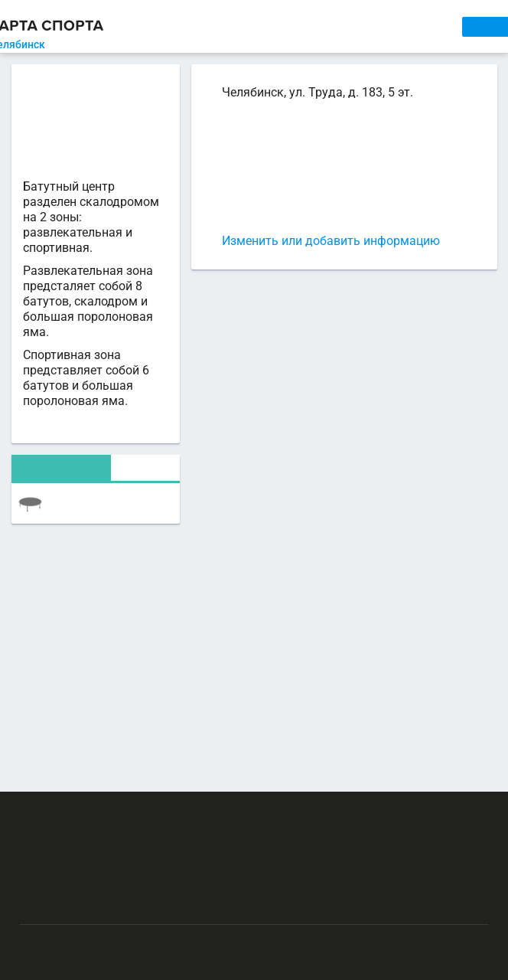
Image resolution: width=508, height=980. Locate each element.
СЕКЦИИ (206, 26)
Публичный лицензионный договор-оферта (128, 902)
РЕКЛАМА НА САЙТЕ (96, 813)
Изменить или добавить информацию (331, 241)
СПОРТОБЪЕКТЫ (405, 26)
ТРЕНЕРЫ (320, 26)
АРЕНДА (261, 26)
